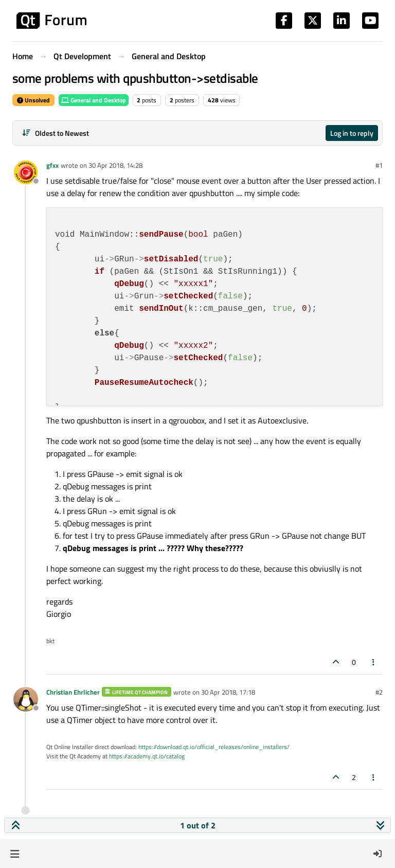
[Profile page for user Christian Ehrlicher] (26, 699)
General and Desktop (94, 100)
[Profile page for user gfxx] (26, 172)
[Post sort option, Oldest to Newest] (55, 133)
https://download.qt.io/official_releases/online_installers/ (214, 747)
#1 (379, 165)
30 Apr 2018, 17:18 (228, 692)
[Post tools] (374, 662)
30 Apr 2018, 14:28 (115, 165)
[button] (15, 854)
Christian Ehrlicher (73, 692)
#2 (379, 692)
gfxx (52, 165)
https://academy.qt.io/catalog (147, 756)
